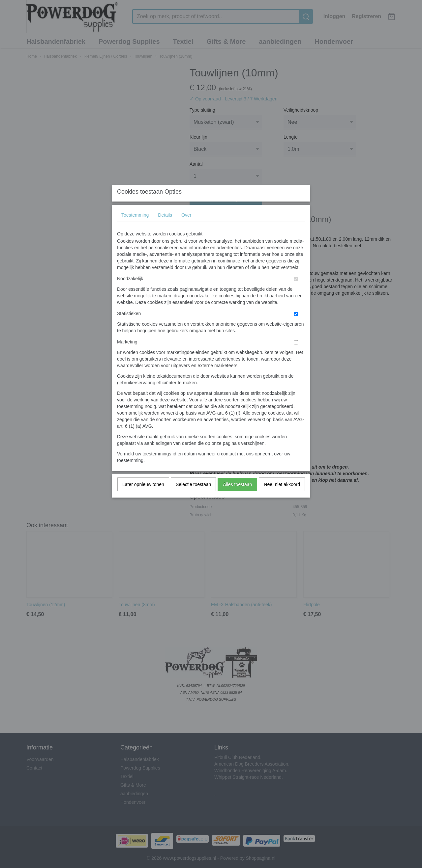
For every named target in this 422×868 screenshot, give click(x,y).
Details (165, 228)
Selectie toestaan (193, 498)
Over (186, 228)
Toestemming (135, 228)
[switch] (296, 292)
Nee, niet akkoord (282, 498)
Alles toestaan (237, 498)
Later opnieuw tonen (143, 498)
